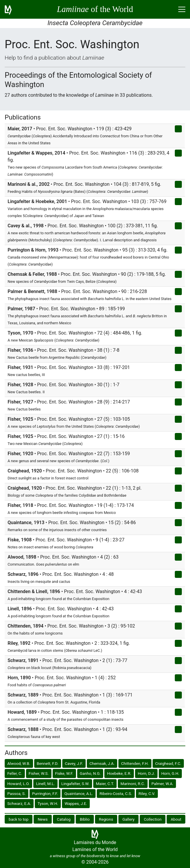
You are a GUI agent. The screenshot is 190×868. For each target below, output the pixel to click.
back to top (19, 819)
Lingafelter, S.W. (75, 784)
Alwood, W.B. (19, 763)
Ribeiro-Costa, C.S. (116, 793)
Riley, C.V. (147, 793)
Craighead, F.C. (168, 763)
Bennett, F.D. (48, 763)
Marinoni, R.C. (133, 784)
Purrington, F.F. (45, 793)
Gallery (129, 819)
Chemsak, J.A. (102, 763)
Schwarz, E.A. (19, 803)
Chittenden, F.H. (135, 763)
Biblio (85, 819)
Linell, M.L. (45, 784)
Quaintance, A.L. (79, 793)
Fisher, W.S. (39, 773)
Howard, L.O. (18, 784)
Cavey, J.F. (74, 763)
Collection (153, 819)
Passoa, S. (17, 793)
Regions (106, 819)
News (43, 819)
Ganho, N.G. (90, 773)
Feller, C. (15, 773)
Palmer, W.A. (162, 784)
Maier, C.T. (105, 784)
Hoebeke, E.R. (119, 773)
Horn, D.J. (146, 773)
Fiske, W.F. (64, 773)
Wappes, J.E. (76, 803)
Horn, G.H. (170, 773)
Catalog (64, 819)
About (176, 819)
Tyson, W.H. (48, 803)
